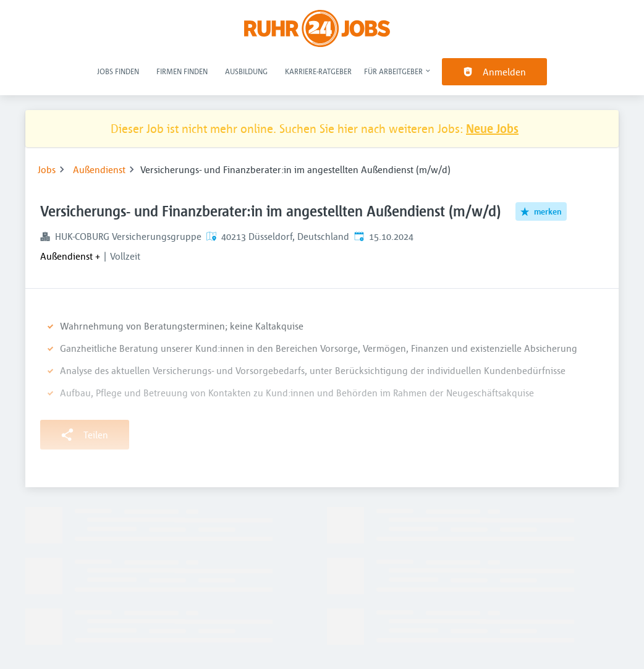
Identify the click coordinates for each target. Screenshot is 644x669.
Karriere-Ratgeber (318, 71)
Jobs (47, 169)
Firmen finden (182, 71)
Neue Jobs (492, 128)
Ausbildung (246, 71)
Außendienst (99, 169)
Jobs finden (118, 71)
